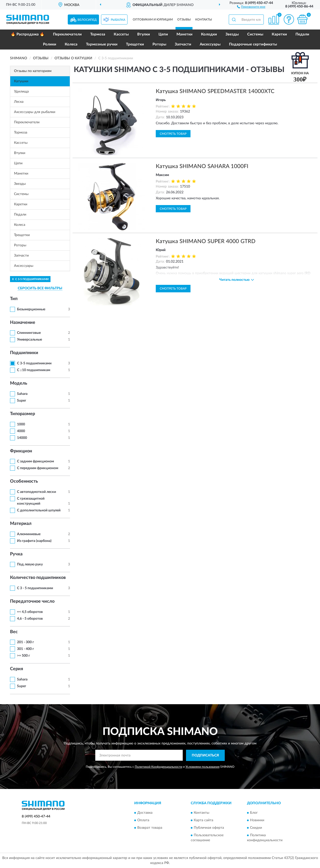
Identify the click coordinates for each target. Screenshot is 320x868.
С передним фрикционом (38, 468)
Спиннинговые (29, 333)
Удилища (21, 92)
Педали (302, 34)
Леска (19, 102)
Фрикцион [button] (21, 451)
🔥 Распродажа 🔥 (28, 34)
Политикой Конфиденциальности (158, 767)
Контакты (204, 20)
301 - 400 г (25, 649)
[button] (251, 7)
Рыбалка (118, 20)
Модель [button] (19, 383)
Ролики (50, 44)
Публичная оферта (209, 828)
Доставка (145, 813)
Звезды (232, 34)
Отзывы (184, 20)
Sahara (22, 394)
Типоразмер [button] (22, 414)
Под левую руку (30, 564)
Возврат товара (150, 828)
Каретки (279, 34)
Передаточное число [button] (32, 601)
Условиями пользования (202, 767)
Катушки (21, 81)
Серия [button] (16, 669)
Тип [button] (14, 299)
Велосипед (87, 20)
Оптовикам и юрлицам (153, 20)
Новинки (257, 820)
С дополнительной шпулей (39, 510)
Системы (255, 34)
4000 (21, 431)
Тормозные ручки (102, 44)
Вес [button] (14, 632)
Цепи (163, 34)
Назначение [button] (23, 323)
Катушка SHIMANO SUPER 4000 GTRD (206, 241)
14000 (22, 438)
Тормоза (98, 34)
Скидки (256, 828)
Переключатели (67, 34)
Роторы (159, 44)
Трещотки (135, 44)
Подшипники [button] (24, 353)
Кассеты (121, 34)
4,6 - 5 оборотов (30, 619)
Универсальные (29, 340)
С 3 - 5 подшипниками (35, 588)
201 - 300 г (25, 642)
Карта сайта (203, 820)
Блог (254, 813)
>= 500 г (23, 656)
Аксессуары (210, 44)
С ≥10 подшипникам (34, 370)
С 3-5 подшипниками (34, 363)
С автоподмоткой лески (36, 492)
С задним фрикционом (35, 461)
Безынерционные (31, 309)
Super (21, 401)
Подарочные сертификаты (253, 44)
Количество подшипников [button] (38, 578)
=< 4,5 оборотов (30, 612)
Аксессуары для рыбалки (35, 112)
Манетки (184, 34)
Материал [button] (21, 524)
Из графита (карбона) (34, 541)
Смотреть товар (173, 134)
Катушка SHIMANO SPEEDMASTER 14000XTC (215, 91)
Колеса (71, 44)
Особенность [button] (24, 481)
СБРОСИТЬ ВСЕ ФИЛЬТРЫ (40, 288)
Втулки (144, 34)
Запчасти (183, 44)
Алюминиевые (29, 534)
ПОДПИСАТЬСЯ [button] (205, 755)
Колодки (209, 34)
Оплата (143, 820)
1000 (21, 424)
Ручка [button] (16, 554)
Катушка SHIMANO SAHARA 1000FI (202, 166)
